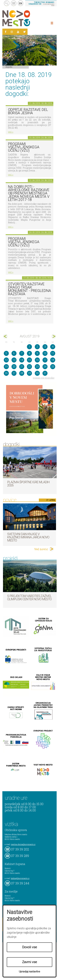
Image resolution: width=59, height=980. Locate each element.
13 (14, 360)
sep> (54, 336)
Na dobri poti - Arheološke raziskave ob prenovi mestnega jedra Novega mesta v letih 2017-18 (29, 193)
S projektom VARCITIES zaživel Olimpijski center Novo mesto (29, 598)
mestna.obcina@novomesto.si (23, 844)
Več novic (41, 549)
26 (6, 373)
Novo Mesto (24, 18)
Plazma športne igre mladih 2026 (28, 484)
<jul (5, 336)
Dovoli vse (30, 947)
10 (45, 353)
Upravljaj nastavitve (29, 972)
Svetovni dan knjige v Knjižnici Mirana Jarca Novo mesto (28, 537)
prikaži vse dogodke (44, 378)
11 (53, 353)
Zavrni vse (30, 962)
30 (37, 373)
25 (53, 367)
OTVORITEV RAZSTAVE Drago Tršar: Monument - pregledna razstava (29, 289)
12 (6, 360)
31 (45, 373)
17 (45, 360)
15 (29, 360)
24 (45, 367)
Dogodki (9, 67)
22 (29, 367)
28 (22, 373)
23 (37, 367)
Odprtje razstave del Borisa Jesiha (28, 111)
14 (22, 360)
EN (21, 3)
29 (29, 373)
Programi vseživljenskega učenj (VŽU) (24, 147)
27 (14, 373)
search (7, 3)
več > (11, 132)
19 (6, 367)
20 (14, 367)
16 (37, 360)
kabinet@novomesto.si (20, 878)
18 (53, 360)
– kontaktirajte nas (41, 4)
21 (22, 367)
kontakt (14, 3)
